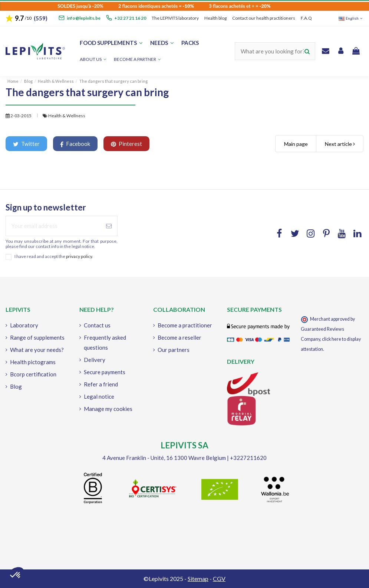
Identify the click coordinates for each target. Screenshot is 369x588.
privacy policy (79, 256)
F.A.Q (306, 18)
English (351, 18)
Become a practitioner (185, 325)
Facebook (75, 144)
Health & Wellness (67, 116)
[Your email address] (53, 226)
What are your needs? (37, 350)
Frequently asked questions (105, 342)
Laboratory (24, 325)
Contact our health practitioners (264, 18)
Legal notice (99, 396)
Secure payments (105, 372)
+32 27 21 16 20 (130, 18)
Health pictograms (33, 362)
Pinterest (126, 144)
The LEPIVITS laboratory (175, 18)
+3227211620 (248, 458)
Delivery (95, 360)
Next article (340, 144)
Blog (16, 386)
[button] (137, 60)
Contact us (97, 325)
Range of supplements (37, 337)
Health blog (215, 18)
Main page (296, 144)
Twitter (26, 144)
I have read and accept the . (54, 257)
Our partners (174, 350)
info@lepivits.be (84, 18)
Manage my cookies (108, 409)
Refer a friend (101, 384)
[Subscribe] (109, 226)
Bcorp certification (33, 374)
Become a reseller (179, 337)
